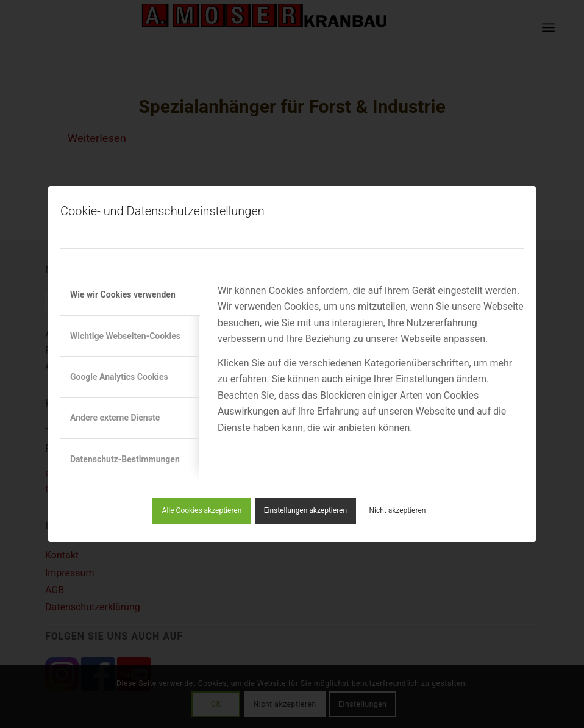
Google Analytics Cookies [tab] (119, 377)
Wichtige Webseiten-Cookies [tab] (125, 336)
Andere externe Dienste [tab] (115, 418)
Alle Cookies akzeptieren (202, 510)
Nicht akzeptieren (397, 510)
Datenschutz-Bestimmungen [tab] (125, 459)
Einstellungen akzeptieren (305, 510)
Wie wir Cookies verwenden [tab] (123, 294)
